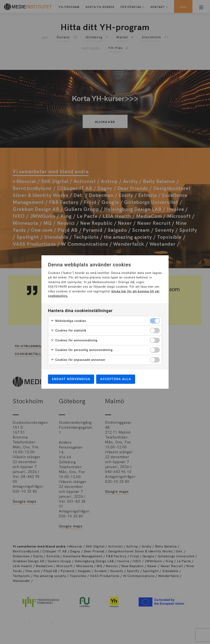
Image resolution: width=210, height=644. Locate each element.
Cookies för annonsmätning (74, 340)
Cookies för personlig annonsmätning (82, 350)
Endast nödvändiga (72, 379)
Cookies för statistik (68, 330)
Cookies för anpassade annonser (78, 359)
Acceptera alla (118, 379)
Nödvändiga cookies (68, 321)
